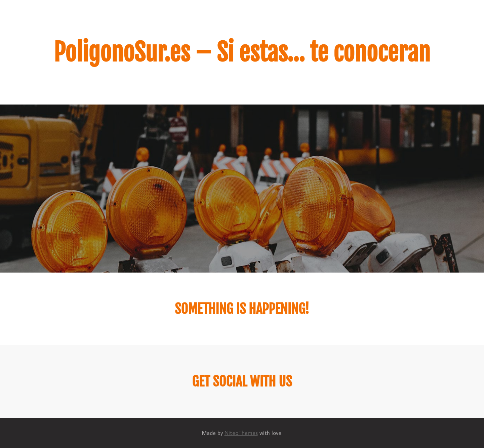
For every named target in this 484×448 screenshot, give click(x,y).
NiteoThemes (241, 433)
